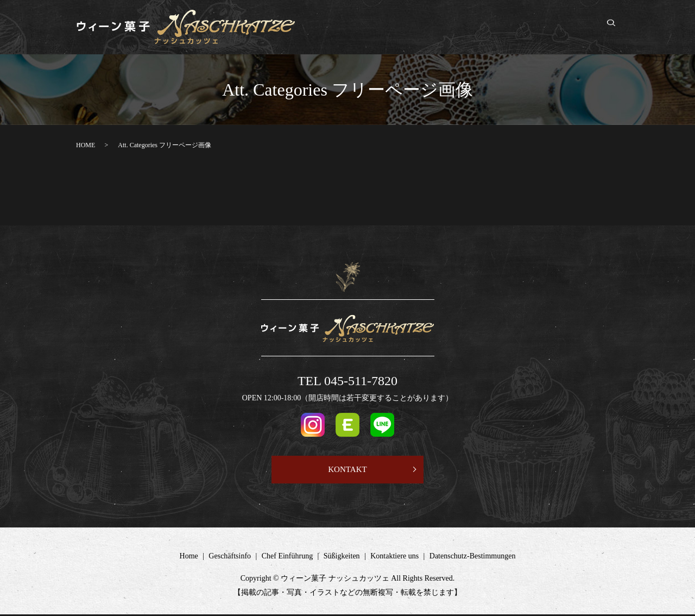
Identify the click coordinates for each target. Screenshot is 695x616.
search (617, 28)
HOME (86, 145)
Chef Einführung (455, 27)
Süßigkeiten (514, 27)
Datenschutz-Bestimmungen (473, 558)
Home (349, 27)
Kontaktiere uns (571, 27)
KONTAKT (347, 470)
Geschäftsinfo (393, 27)
